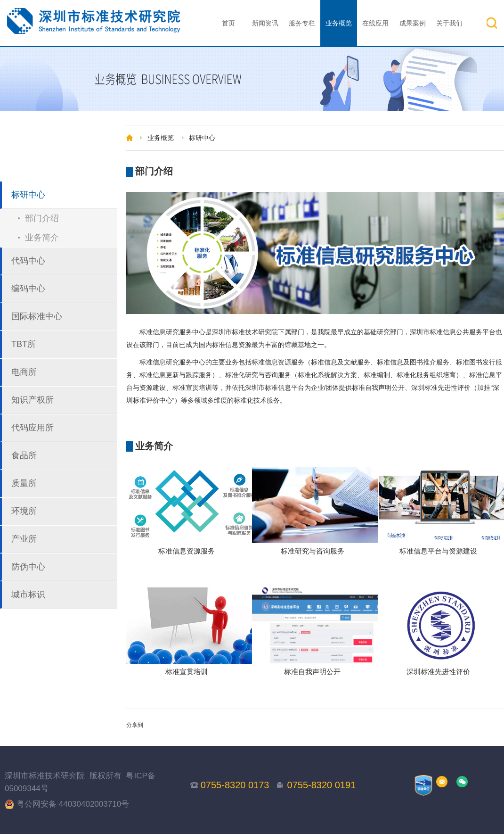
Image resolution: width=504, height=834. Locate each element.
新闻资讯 (265, 23)
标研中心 (28, 195)
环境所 (24, 511)
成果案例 (413, 23)
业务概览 (339, 23)
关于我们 (449, 23)
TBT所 (24, 344)
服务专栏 (302, 23)
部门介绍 (42, 218)
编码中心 (28, 289)
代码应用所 (33, 428)
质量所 (24, 483)
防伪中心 (28, 567)
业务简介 (42, 238)
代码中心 (28, 261)
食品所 (24, 455)
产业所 (24, 539)
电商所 (24, 372)
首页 (228, 23)
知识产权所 (33, 400)
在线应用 (375, 23)
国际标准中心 (37, 316)
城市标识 (28, 595)
